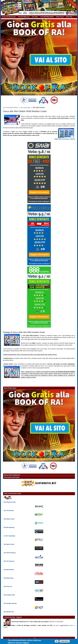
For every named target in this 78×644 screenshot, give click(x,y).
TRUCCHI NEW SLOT (24, 17)
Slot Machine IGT (9, 612)
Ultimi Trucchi (60, 17)
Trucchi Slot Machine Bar (9, 17)
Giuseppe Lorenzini (41, 638)
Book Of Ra (69, 17)
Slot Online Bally (25, 108)
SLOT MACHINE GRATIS (47, 17)
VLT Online (35, 17)
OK (57, 642)
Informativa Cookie (53, 638)
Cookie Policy (65, 642)
